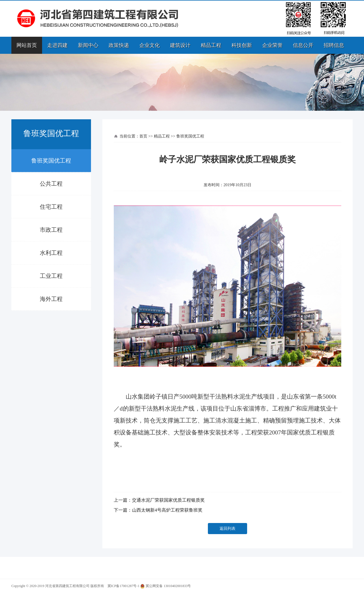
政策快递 (119, 45)
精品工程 (211, 45)
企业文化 (150, 45)
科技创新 (242, 45)
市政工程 (51, 230)
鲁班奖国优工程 (51, 161)
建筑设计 (180, 45)
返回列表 (227, 529)
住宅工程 (51, 207)
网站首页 (27, 45)
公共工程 (51, 184)
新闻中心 (88, 45)
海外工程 (51, 299)
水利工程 (51, 253)
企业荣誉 (272, 45)
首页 (143, 136)
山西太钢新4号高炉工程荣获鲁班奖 (167, 510)
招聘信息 (334, 45)
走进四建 (57, 45)
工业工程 (51, 276)
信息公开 (303, 45)
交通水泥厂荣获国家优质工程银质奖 (168, 500)
